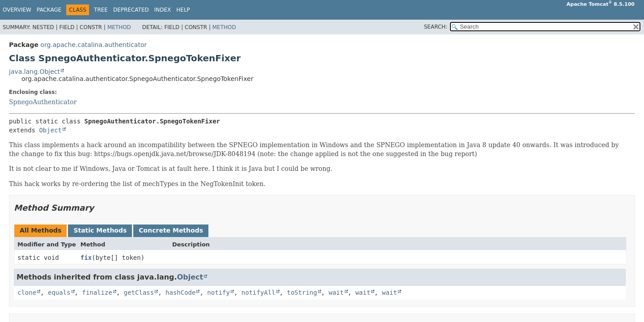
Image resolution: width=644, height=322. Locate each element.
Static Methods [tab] (100, 230)
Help (183, 10)
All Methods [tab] (40, 230)
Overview (17, 10)
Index (163, 10)
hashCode (180, 292)
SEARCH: (436, 27)
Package (49, 10)
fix (86, 258)
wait (336, 292)
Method (119, 27)
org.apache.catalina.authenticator (93, 45)
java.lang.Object (34, 72)
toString (302, 292)
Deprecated (131, 10)
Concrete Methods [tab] (171, 230)
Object (50, 130)
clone (27, 292)
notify (218, 292)
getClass (139, 292)
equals (59, 292)
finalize (97, 292)
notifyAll (258, 292)
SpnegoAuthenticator (43, 102)
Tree (101, 10)
